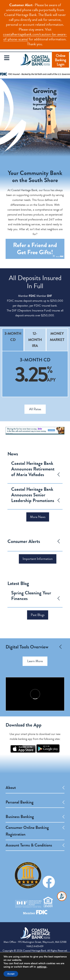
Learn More (35, 661)
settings (42, 967)
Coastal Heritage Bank (35, 62)
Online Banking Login (60, 60)
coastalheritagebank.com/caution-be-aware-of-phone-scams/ (35, 37)
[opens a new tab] (23, 752)
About (11, 788)
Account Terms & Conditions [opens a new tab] (29, 845)
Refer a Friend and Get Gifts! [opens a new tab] (38, 250)
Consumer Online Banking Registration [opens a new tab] (27, 831)
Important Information (38, 559)
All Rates (35, 409)
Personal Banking (20, 802)
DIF (49, 296)
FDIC (32, 296)
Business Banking (20, 817)
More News (38, 517)
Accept (11, 974)
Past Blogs (38, 615)
